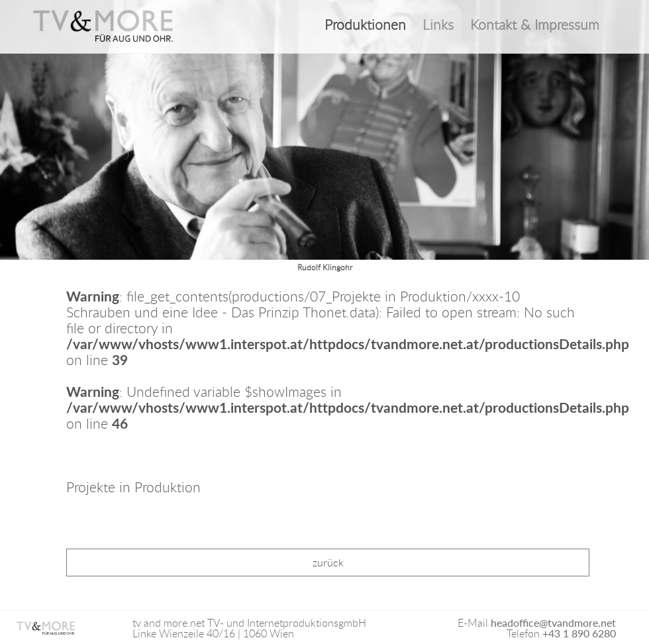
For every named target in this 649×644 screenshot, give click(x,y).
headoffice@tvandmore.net (553, 622)
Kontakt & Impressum (535, 25)
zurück (328, 563)
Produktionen (365, 25)
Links (438, 25)
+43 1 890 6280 (579, 633)
